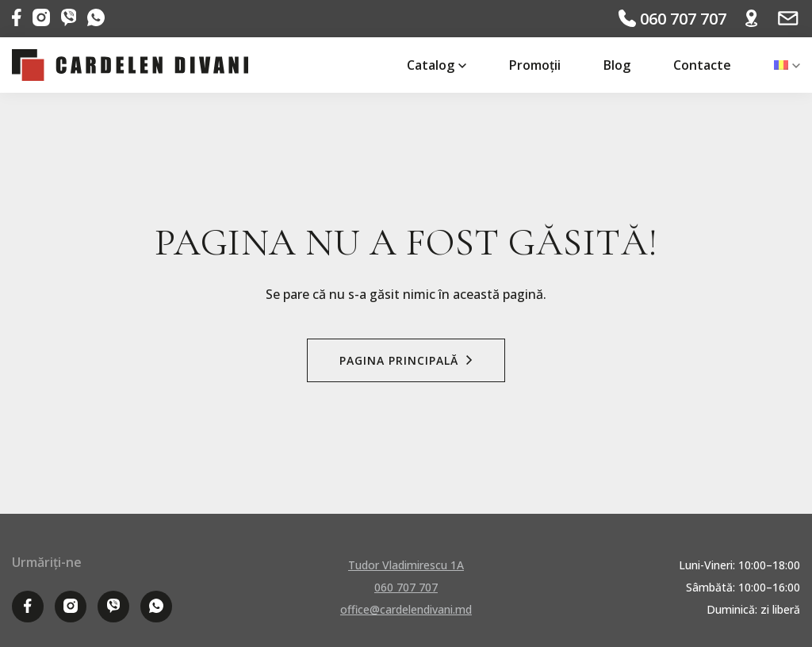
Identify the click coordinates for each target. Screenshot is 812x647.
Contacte (702, 65)
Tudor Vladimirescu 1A (406, 565)
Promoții (535, 65)
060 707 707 (672, 19)
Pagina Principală (406, 360)
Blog (617, 65)
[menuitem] (781, 65)
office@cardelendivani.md (406, 609)
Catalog (431, 65)
